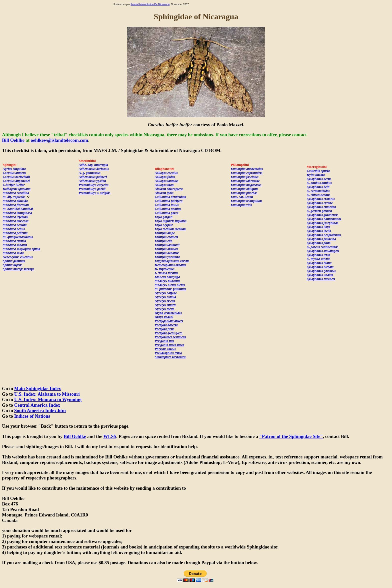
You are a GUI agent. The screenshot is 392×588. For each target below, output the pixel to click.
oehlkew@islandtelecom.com (59, 140)
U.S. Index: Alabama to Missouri (47, 394)
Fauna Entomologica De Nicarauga (150, 4)
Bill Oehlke (14, 140)
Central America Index (37, 405)
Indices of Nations (32, 416)
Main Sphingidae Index (38, 389)
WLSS (110, 436)
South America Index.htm (40, 411)
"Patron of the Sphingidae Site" (291, 436)
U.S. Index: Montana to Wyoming (48, 400)
